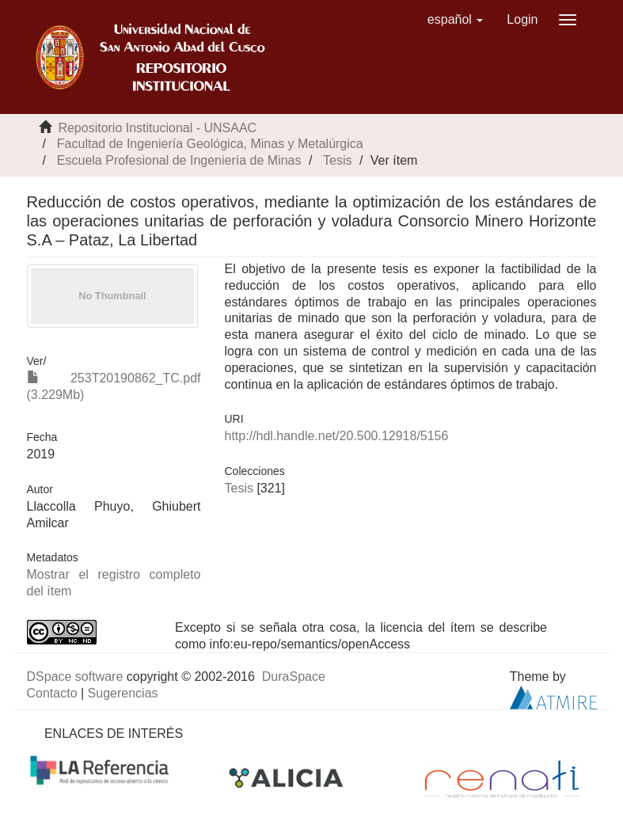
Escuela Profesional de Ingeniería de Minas (179, 160)
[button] (456, 20)
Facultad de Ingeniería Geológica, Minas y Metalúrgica (210, 144)
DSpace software (75, 677)
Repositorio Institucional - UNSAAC (157, 128)
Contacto (52, 693)
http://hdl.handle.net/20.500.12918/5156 (337, 436)
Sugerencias (123, 693)
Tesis (337, 160)
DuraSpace (294, 677)
